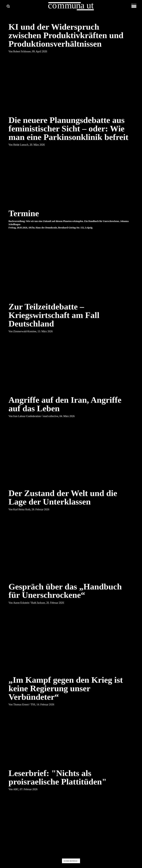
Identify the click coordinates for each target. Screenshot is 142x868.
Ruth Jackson (38, 603)
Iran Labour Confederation (27, 416)
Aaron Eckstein (21, 603)
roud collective (51, 416)
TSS (33, 705)
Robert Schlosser (22, 52)
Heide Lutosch (21, 145)
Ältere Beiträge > (71, 861)
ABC (16, 790)
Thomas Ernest (21, 705)
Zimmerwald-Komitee (25, 332)
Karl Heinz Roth (22, 510)
